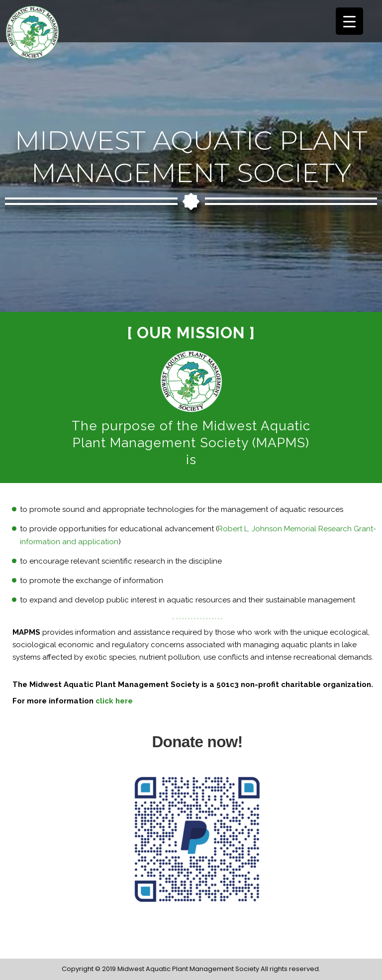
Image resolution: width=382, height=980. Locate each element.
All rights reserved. (290, 969)
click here (114, 701)
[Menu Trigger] (349, 21)
